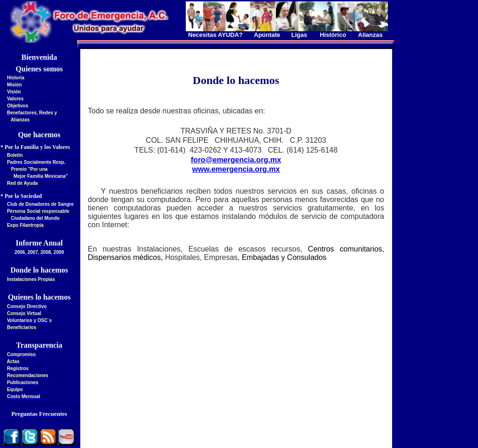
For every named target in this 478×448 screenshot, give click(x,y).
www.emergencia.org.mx (236, 169)
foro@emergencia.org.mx (236, 160)
